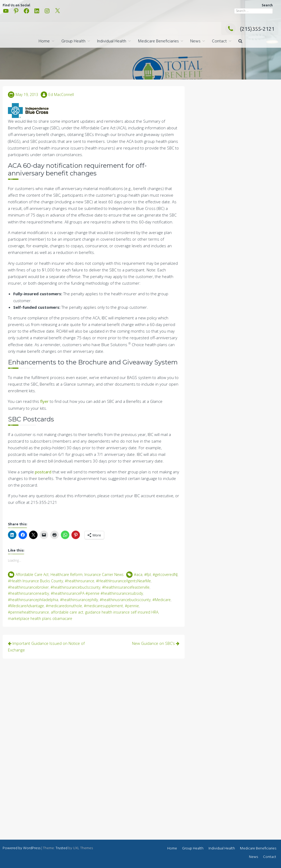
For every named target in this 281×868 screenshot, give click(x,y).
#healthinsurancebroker (28, 587)
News (195, 41)
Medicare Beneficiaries (158, 41)
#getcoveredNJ (165, 574)
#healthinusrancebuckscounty (125, 600)
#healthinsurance (80, 581)
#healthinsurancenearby (28, 593)
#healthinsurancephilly (79, 600)
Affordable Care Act (32, 574)
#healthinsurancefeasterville (126, 587)
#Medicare (162, 600)
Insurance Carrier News (104, 574)
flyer (44, 401)
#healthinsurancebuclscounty (75, 587)
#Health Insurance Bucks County (35, 581)
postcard (43, 472)
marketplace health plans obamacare (40, 618)
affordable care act (67, 612)
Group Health (73, 41)
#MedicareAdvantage (26, 606)
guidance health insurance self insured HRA (122, 612)
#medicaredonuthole (64, 606)
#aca (138, 574)
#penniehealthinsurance (28, 612)
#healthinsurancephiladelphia (33, 600)
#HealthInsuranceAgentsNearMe (123, 581)
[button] (240, 41)
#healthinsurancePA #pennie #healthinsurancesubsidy (97, 593)
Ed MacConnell (61, 94)
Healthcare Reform (67, 574)
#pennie (132, 606)
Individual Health (112, 41)
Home (44, 41)
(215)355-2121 (250, 29)
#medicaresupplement (103, 606)
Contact (219, 41)
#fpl (148, 574)
